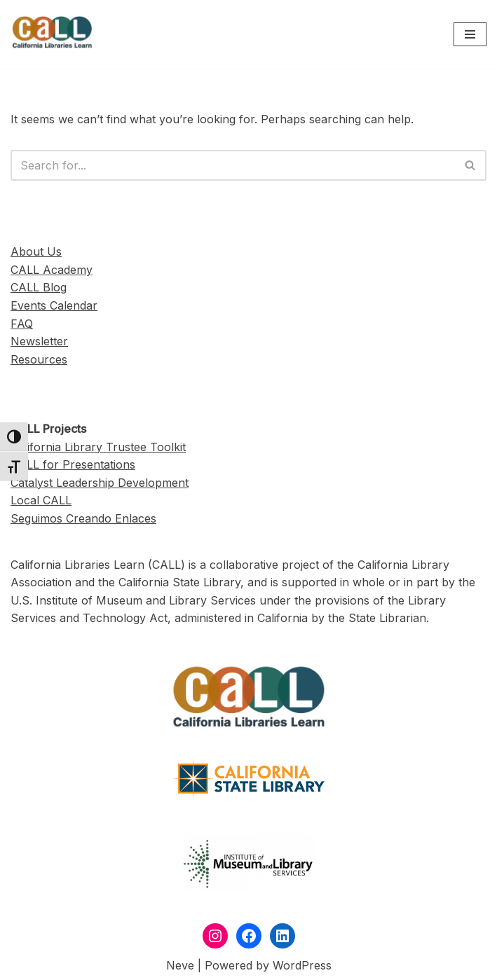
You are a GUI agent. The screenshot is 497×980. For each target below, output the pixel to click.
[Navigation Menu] (470, 34)
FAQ (22, 324)
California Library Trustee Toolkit (98, 447)
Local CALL (41, 500)
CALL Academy (52, 270)
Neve (180, 965)
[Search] (233, 165)
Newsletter (39, 341)
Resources (39, 359)
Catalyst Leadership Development (100, 483)
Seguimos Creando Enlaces (83, 518)
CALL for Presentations (73, 464)
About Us (36, 251)
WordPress (302, 965)
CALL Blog (39, 287)
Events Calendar (54, 305)
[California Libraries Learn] (53, 34)
